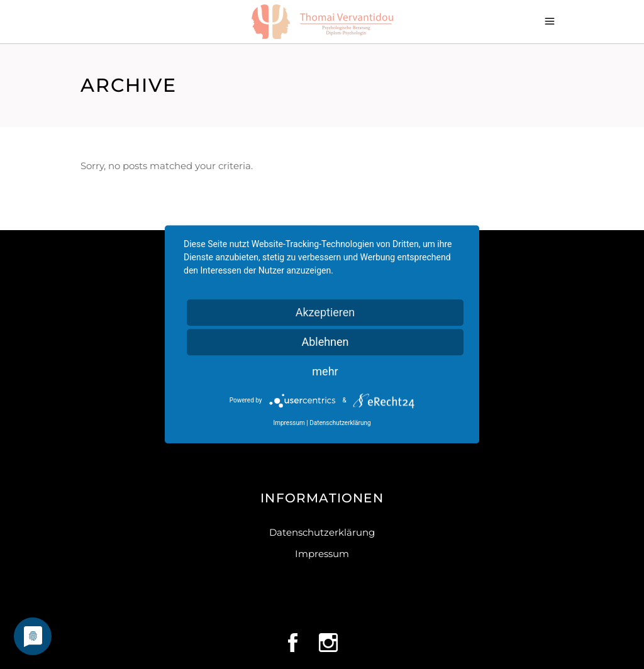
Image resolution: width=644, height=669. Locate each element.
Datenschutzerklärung (322, 532)
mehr (325, 371)
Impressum (322, 554)
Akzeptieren (325, 312)
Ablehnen (325, 342)
